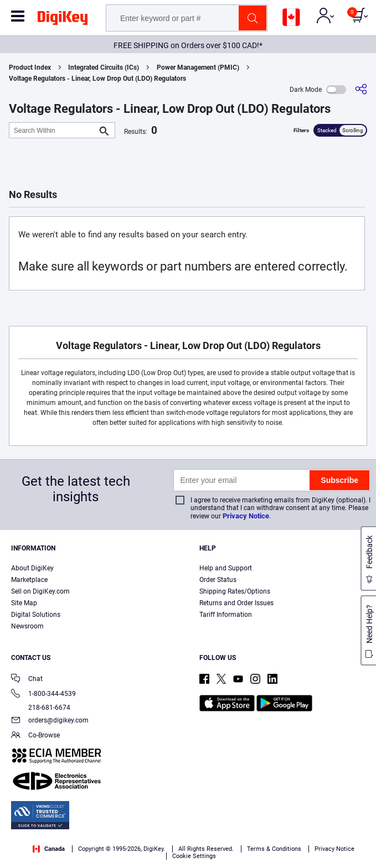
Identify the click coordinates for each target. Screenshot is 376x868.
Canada (49, 849)
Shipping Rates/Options (235, 591)
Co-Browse (35, 736)
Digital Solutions (36, 615)
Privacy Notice (246, 516)
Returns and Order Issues (236, 603)
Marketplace (29, 580)
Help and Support (226, 568)
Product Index (30, 67)
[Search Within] (53, 130)
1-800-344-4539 (43, 695)
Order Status (218, 580)
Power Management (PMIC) (198, 67)
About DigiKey (32, 568)
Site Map (24, 603)
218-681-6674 (41, 708)
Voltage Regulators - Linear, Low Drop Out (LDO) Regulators (97, 79)
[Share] (361, 89)
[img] (63, 20)
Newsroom (27, 626)
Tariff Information (226, 615)
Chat (27, 680)
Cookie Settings (194, 856)
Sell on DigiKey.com (40, 591)
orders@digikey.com (50, 721)
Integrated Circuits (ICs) (104, 67)
